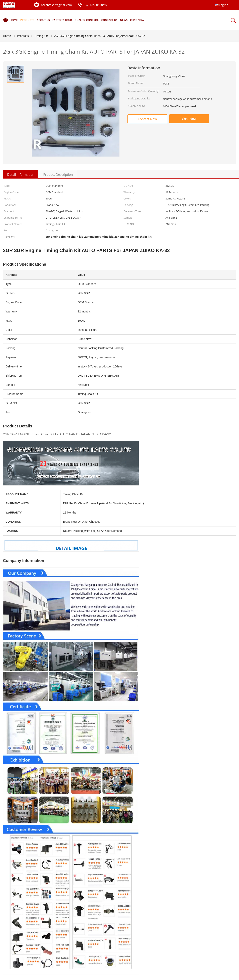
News (132, 20)
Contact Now (147, 119)
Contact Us (117, 20)
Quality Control (92, 20)
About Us (46, 20)
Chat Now (146, 20)
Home (11, 20)
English (223, 5)
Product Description (58, 175)
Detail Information (21, 175)
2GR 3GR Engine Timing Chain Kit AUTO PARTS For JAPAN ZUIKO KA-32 (100, 36)
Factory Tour (66, 20)
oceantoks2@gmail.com (56, 5)
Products (28, 20)
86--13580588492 (96, 5)
